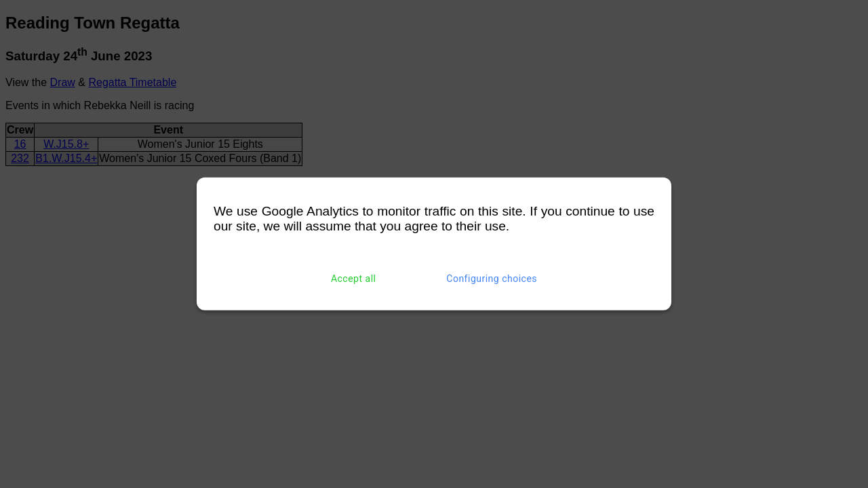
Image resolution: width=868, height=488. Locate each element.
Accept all (354, 279)
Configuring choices (492, 279)
